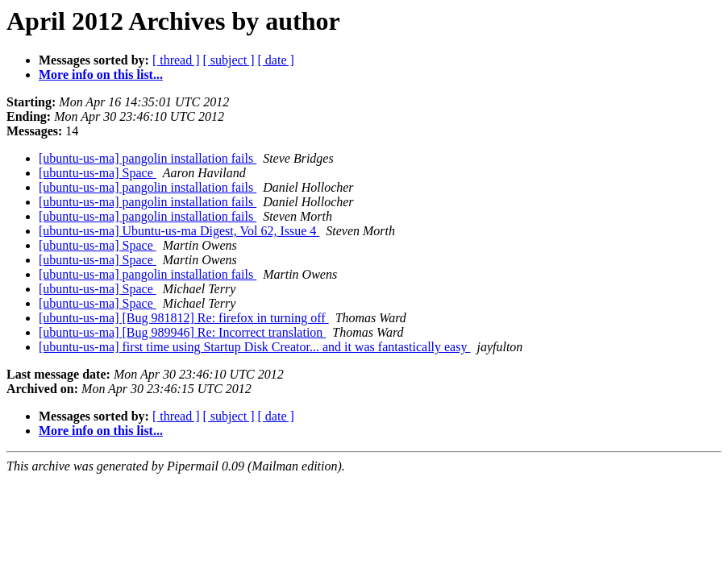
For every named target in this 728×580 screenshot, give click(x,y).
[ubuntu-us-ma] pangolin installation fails (148, 158)
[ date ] (276, 60)
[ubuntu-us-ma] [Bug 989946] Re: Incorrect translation (182, 332)
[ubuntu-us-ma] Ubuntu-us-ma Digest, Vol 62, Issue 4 (179, 231)
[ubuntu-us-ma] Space (98, 173)
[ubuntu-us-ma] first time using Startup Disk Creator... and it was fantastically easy (254, 347)
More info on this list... (101, 75)
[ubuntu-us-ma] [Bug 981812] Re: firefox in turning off (184, 318)
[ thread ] (176, 60)
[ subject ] (229, 60)
